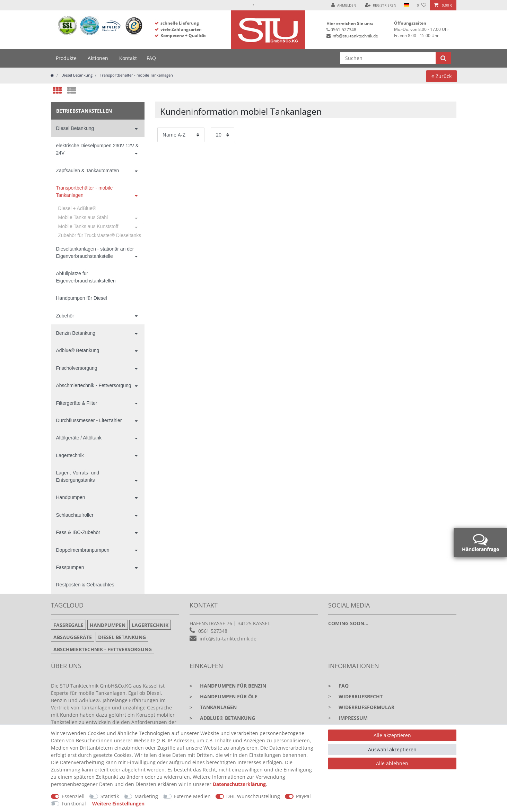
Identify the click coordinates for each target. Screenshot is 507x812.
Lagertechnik (70, 455)
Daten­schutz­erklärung (239, 784)
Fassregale (68, 625)
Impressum (353, 718)
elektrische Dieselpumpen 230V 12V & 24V (98, 149)
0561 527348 (213, 631)
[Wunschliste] (422, 5)
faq (338, 686)
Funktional (74, 804)
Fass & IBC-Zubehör (78, 532)
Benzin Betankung (76, 333)
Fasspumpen (70, 567)
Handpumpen (71, 497)
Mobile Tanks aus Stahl (83, 217)
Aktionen (98, 58)
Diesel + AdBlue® (77, 208)
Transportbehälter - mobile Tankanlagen (136, 75)
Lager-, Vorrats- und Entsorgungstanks (78, 476)
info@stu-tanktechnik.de (355, 36)
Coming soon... (348, 623)
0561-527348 (343, 30)
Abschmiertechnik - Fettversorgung (94, 385)
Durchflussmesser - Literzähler (89, 420)
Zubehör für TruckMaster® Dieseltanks (100, 235)
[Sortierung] (181, 135)
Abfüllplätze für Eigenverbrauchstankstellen (86, 277)
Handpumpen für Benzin (228, 686)
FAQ (151, 58)
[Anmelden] (344, 5)
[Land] (407, 5)
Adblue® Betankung (78, 350)
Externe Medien (192, 796)
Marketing (146, 796)
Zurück (442, 76)
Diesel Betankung (76, 75)
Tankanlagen (213, 707)
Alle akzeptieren (392, 735)
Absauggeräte (73, 637)
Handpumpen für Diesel (82, 298)
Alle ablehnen (392, 763)
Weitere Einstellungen (118, 804)
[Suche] (443, 58)
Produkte (66, 58)
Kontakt (128, 58)
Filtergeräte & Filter (77, 403)
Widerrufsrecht (361, 696)
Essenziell (73, 796)
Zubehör (65, 316)
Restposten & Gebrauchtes (85, 585)
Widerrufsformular (366, 707)
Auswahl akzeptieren (392, 749)
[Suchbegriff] (388, 58)
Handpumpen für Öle (224, 696)
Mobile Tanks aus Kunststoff (88, 226)
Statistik (110, 796)
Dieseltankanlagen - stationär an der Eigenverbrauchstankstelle (95, 252)
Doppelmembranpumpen (83, 550)
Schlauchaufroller (75, 515)
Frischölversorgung (77, 368)
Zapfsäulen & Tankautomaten (88, 171)
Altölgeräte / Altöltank (79, 438)
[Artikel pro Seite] (222, 135)
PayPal (303, 796)
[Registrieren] (381, 5)
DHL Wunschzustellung (253, 796)
